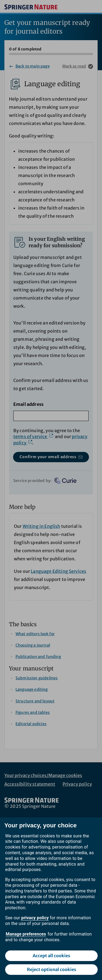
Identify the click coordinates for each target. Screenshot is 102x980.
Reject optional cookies (52, 969)
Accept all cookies (51, 956)
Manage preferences (26, 934)
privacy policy (35, 918)
